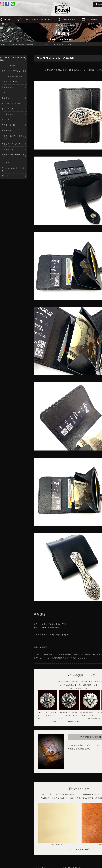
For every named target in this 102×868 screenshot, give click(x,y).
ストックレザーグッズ (11, 145)
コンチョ (6, 164)
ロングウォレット (9, 66)
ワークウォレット (43, 44)
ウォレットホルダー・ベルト (13, 171)
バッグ (5, 93)
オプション (7, 120)
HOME (3, 44)
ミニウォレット (8, 99)
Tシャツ (5, 178)
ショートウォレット (10, 82)
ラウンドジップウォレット (13, 71)
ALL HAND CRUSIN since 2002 (21, 44)
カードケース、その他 (11, 104)
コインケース (7, 150)
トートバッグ (7, 110)
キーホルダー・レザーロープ (13, 157)
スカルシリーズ (8, 126)
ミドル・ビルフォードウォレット (13, 138)
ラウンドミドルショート (12, 77)
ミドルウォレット (9, 88)
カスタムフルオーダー (11, 131)
